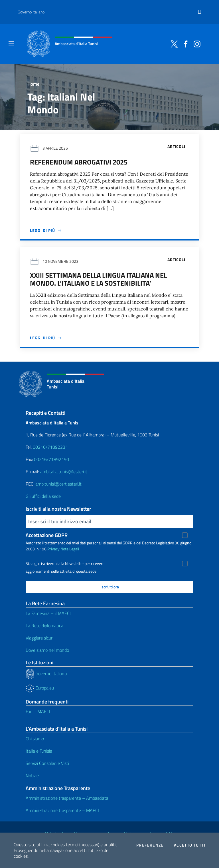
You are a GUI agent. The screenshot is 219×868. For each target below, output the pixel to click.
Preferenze (150, 845)
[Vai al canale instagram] (196, 43)
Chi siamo (35, 739)
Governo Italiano (31, 12)
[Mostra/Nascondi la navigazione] (11, 43)
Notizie (32, 775)
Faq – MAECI (38, 711)
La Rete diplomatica (44, 626)
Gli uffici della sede (43, 496)
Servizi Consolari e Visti (47, 763)
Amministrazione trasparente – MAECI (62, 810)
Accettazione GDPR (47, 535)
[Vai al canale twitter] (173, 43)
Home (34, 84)
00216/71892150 (51, 459)
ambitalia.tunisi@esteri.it (64, 472)
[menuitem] (200, 9)
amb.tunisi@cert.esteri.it (58, 484)
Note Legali (70, 549)
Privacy (53, 549)
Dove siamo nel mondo (47, 650)
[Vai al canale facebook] (184, 43)
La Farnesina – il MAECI (48, 613)
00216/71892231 (50, 447)
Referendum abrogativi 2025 (79, 162)
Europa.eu (40, 688)
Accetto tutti (190, 845)
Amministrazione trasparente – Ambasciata (67, 798)
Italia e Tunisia (39, 751)
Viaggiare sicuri (39, 638)
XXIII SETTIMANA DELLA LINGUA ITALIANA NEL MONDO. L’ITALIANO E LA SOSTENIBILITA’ (98, 279)
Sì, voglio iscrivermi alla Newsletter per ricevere (65, 564)
